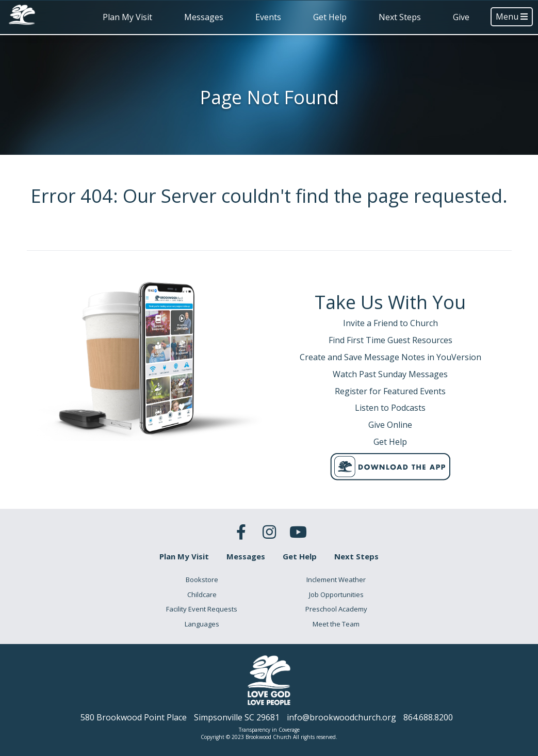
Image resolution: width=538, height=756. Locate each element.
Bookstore (202, 580)
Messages (204, 17)
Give (461, 17)
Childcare (202, 594)
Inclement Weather (336, 580)
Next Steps (400, 17)
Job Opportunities (336, 594)
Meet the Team (336, 624)
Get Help (330, 17)
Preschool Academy (336, 609)
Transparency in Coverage (269, 730)
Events (268, 17)
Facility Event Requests (202, 609)
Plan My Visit (127, 17)
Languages (202, 624)
